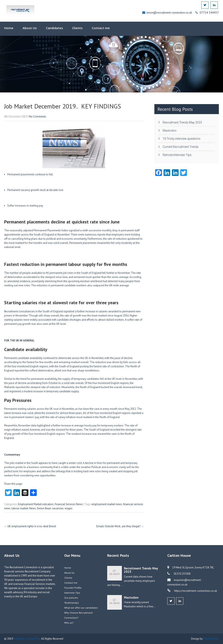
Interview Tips (72, 593)
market (24, 508)
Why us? (69, 623)
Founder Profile (73, 588)
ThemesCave (211, 639)
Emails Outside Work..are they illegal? (120, 526)
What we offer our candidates (81, 608)
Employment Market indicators (36, 504)
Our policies (71, 598)
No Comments (38, 116)
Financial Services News (69, 504)
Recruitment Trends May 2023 (182, 122)
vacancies (58, 508)
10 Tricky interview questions (182, 139)
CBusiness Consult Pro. (27, 639)
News (33, 508)
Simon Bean (44, 508)
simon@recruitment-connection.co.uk (169, 12)
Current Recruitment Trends (181, 147)
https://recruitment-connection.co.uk (195, 591)
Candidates (54, 28)
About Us (30, 28)
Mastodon (170, 131)
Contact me (101, 28)
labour (15, 508)
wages (69, 508)
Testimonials (72, 603)
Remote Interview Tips (177, 155)
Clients (77, 28)
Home (9, 28)
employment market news (107, 504)
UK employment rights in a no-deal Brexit (30, 526)
